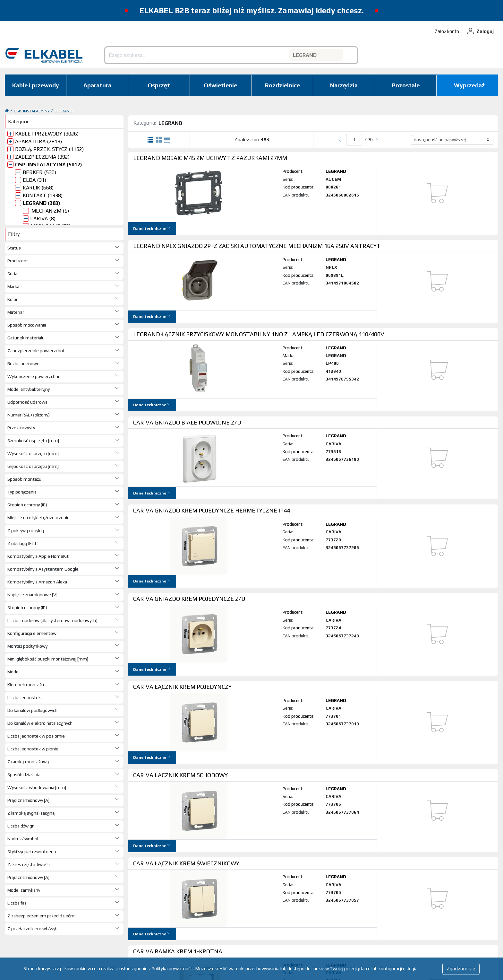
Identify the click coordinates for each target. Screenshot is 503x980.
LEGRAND (64, 111)
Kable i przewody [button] (36, 85)
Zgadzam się (461, 969)
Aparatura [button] (97, 85)
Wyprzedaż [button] (469, 85)
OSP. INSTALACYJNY (32, 111)
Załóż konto (447, 31)
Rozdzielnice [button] (282, 85)
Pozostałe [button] (406, 85)
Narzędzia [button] (344, 85)
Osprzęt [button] (159, 85)
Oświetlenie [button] (221, 85)
